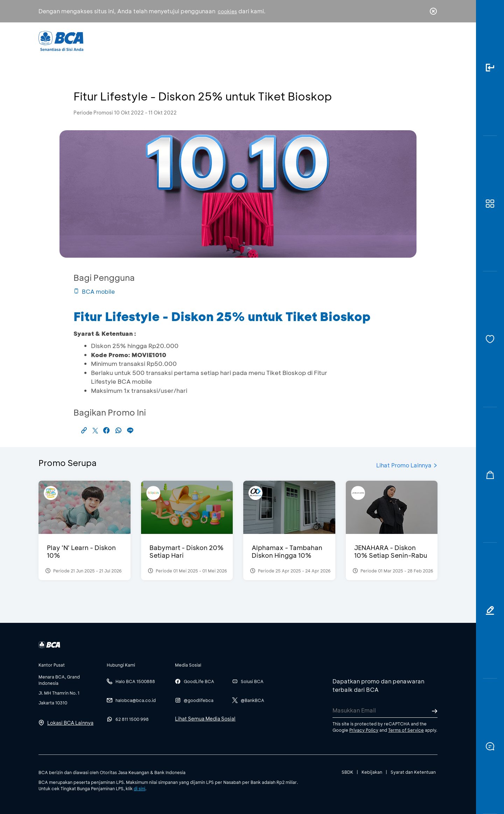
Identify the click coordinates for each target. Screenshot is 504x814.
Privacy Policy (364, 730)
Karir (328, 40)
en (431, 41)
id (419, 41)
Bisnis (234, 40)
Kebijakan (372, 772)
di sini (139, 788)
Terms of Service (406, 730)
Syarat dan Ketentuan (413, 772)
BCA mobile (94, 291)
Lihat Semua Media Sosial (205, 719)
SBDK (347, 772)
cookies (227, 11)
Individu (193, 40)
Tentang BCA (282, 40)
